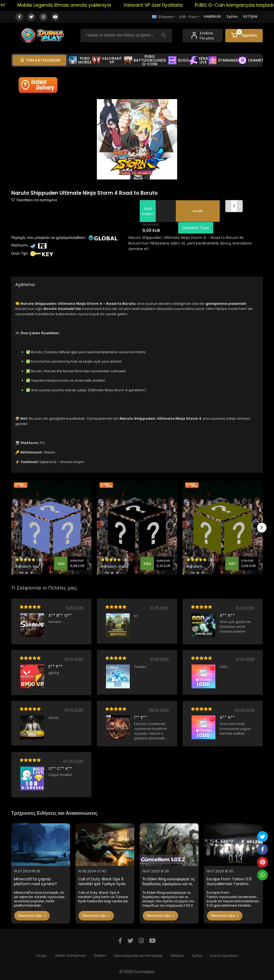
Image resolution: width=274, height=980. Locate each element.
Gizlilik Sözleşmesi (71, 955)
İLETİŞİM (250, 16)
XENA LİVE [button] (199, 60)
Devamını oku (32, 916)
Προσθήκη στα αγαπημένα (34, 200)
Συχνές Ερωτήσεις (224, 955)
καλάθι (198, 211)
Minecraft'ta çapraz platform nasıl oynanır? (35, 882)
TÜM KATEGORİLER (41, 60)
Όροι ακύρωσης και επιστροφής (138, 955)
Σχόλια (232, 16)
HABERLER (212, 16)
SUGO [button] (179, 60)
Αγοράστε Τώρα (195, 228)
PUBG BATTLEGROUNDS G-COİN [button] (145, 60)
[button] (244, 36)
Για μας (41, 955)
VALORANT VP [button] (107, 60)
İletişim (100, 955)
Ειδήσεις (177, 955)
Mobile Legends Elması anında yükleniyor (70, 5)
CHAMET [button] (251, 60)
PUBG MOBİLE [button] (80, 60)
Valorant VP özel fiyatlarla (159, 5)
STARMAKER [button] (224, 60)
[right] (263, 528)
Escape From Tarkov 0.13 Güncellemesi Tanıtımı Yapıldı (229, 882)
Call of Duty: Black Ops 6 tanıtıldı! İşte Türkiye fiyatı (102, 882)
